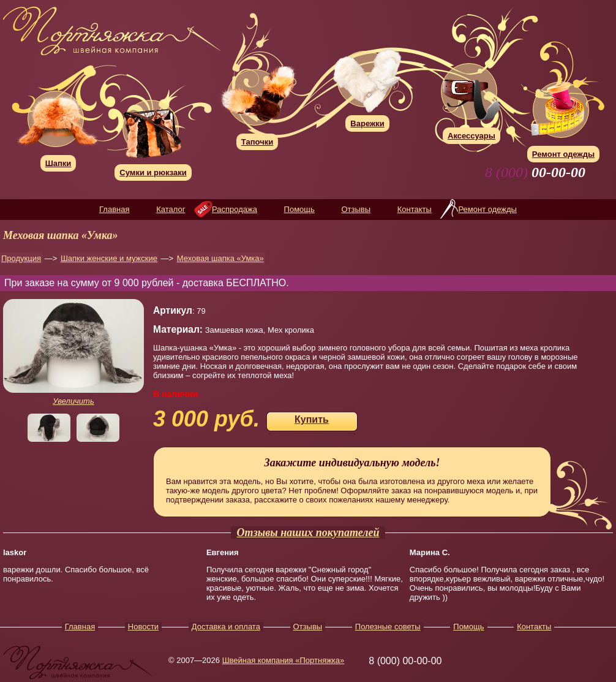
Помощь (299, 209)
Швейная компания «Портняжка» (284, 660)
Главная (114, 209)
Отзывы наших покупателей (308, 532)
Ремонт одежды (487, 209)
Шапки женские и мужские (109, 258)
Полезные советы (388, 627)
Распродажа (235, 209)
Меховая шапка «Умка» (220, 258)
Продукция (21, 258)
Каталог (171, 209)
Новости (143, 627)
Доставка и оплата (226, 627)
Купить (312, 419)
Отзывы (356, 209)
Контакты (415, 209)
